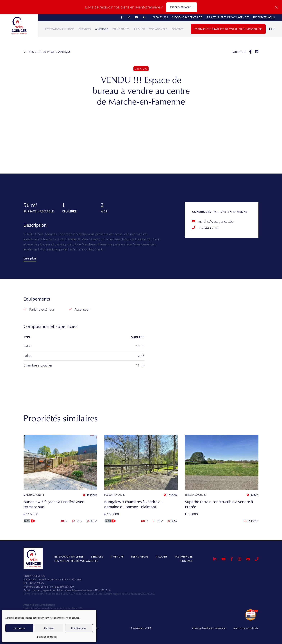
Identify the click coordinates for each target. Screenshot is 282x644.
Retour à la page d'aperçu (47, 52)
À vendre (102, 29)
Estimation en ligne (60, 29)
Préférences (79, 628)
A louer (139, 29)
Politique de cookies (47, 637)
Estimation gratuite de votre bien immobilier (228, 29)
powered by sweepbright (246, 628)
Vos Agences (158, 29)
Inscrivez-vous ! (182, 7)
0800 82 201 (160, 17)
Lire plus (30, 258)
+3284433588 (208, 228)
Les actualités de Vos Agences (228, 17)
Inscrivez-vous (264, 17)
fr (272, 29)
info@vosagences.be (187, 17)
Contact (178, 29)
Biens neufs (121, 29)
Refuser (49, 628)
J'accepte (19, 628)
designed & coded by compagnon (209, 628)
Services (85, 29)
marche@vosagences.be (216, 221)
